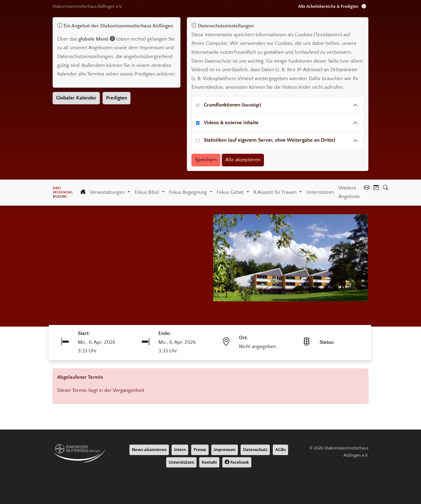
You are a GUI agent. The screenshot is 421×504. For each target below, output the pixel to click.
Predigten (117, 98)
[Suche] (385, 188)
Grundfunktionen (233, 105)
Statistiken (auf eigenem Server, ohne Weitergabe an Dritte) (269, 140)
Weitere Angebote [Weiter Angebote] (349, 192)
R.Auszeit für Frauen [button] (276, 192)
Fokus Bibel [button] (148, 192)
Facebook (237, 462)
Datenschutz (255, 450)
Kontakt (209, 462)
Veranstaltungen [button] (108, 192)
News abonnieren (149, 450)
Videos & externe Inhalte (231, 123)
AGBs (280, 450)
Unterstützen (320, 192)
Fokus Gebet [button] (231, 192)
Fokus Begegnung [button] (189, 192)
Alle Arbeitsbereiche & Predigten (332, 6)
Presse (200, 450)
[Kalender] (376, 188)
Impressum (225, 450)
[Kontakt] (367, 188)
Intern (180, 450)
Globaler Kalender (76, 98)
